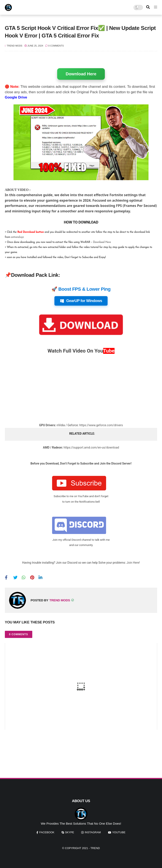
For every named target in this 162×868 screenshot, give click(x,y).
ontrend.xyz (17, 237)
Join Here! (133, 563)
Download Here (81, 74)
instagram (93, 832)
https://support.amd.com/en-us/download (91, 447)
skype (70, 832)
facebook (47, 832)
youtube (119, 832)
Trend (95, 848)
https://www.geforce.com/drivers (101, 425)
